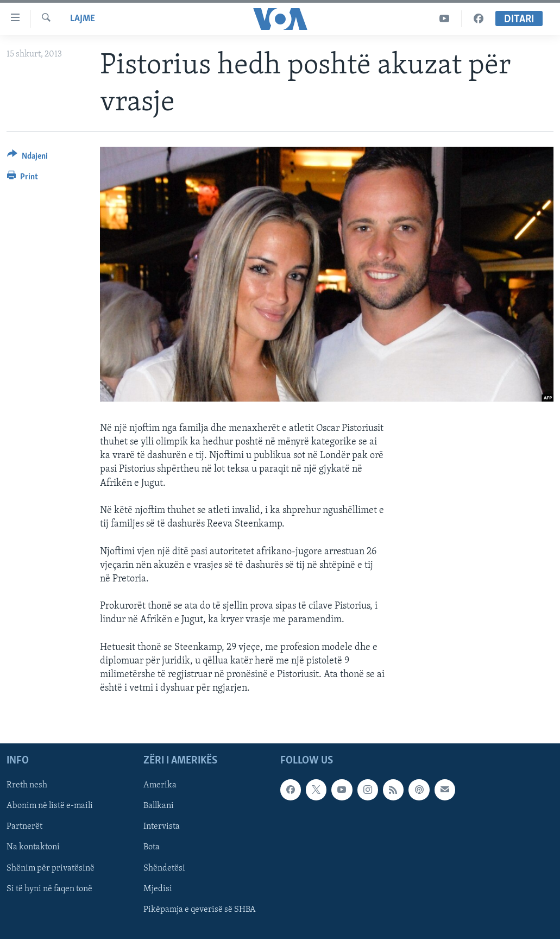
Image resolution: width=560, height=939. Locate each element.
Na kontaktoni (33, 847)
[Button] (27, 158)
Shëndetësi (164, 868)
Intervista (162, 827)
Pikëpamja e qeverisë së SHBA (200, 909)
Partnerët (24, 827)
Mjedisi (158, 888)
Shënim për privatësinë (51, 868)
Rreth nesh (27, 785)
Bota (152, 847)
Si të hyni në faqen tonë (49, 888)
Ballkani (159, 806)
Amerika (160, 785)
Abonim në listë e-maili (50, 806)
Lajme (83, 19)
